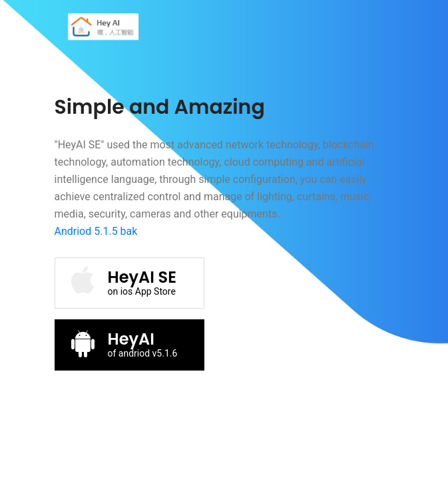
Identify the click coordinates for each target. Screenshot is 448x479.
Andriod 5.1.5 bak (96, 231)
